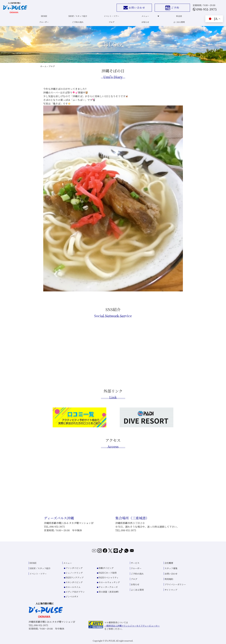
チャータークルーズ (108, 587)
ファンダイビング (74, 568)
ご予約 (171, 8)
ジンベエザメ (72, 596)
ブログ (111, 24)
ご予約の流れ (77, 24)
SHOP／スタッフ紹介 (77, 17)
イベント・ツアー (111, 17)
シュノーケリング (74, 573)
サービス (135, 563)
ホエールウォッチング (109, 582)
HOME (44, 17)
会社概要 (169, 563)
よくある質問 (179, 24)
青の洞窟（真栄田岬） (109, 592)
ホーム (43, 69)
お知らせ (145, 24)
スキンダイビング (74, 582)
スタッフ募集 (171, 568)
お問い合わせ (132, 8)
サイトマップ (171, 590)
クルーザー (44, 24)
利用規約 (169, 579)
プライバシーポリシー (175, 584)
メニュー (149, 17)
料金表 (179, 17)
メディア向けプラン (75, 592)
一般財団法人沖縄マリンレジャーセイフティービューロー (132, 625)
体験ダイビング (106, 568)
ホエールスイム (73, 587)
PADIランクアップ (75, 577)
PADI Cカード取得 (108, 573)
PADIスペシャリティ (109, 577)
